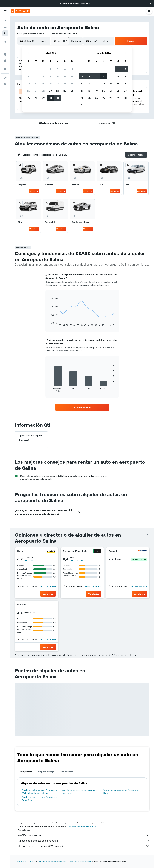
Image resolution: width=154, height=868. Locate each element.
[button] (151, 3)
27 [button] (29, 98)
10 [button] (58, 76)
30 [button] (50, 98)
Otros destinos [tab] (66, 772)
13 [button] (29, 83)
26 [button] (72, 91)
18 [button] (65, 83)
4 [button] (65, 69)
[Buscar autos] (5, 33)
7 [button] (36, 76)
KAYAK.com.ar (20, 861)
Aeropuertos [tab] (26, 772)
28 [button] (36, 98)
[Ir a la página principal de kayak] (20, 11)
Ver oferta (34, 191)
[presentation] (148, 535)
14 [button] (36, 83)
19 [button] (72, 83)
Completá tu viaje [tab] (45, 772)
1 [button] (43, 69)
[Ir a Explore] (5, 42)
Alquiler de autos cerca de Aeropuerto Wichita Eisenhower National (39, 791)
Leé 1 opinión (30, 560)
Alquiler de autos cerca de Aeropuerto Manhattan (80, 791)
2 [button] (50, 69)
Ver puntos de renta (48, 586)
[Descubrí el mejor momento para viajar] (5, 54)
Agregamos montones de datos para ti (84, 841)
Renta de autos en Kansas (80, 861)
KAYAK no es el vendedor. (84, 835)
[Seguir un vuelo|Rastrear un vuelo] (5, 48)
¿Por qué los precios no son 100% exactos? (84, 846)
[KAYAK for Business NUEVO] (5, 61)
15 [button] (43, 83)
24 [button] (58, 91)
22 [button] (43, 91)
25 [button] (65, 91)
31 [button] (58, 98)
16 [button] (50, 83)
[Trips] (5, 69)
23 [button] (50, 91)
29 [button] (43, 98)
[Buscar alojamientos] (5, 27)
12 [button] (72, 76)
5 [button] (72, 69)
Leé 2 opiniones (77, 560)
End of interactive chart (49, 324)
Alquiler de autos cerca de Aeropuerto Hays (121, 791)
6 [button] (29, 76)
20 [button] (29, 91)
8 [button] (43, 76)
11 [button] (65, 76)
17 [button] (58, 83)
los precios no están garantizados (82, 826)
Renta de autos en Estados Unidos (52, 861)
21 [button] (36, 91)
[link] (82, 407)
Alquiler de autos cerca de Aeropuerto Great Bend (39, 799)
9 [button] (50, 76)
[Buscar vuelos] (5, 20)
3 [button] (58, 69)
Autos (32, 861)
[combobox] (31, 34)
